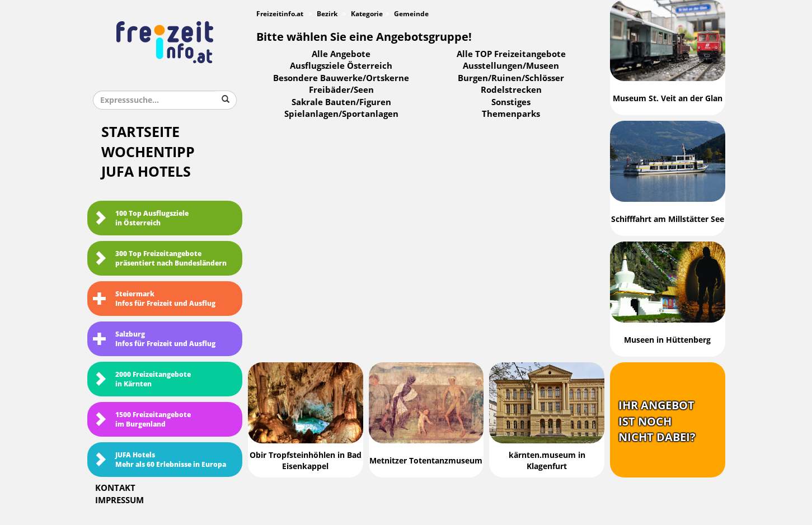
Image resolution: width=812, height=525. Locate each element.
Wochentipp (148, 152)
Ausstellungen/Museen (511, 66)
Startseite (140, 132)
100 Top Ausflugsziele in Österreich (141, 218)
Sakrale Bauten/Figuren (341, 102)
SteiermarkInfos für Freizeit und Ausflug (154, 299)
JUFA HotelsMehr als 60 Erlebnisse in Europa (159, 460)
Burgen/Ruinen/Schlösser (511, 78)
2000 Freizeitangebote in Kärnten (142, 379)
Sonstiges (511, 102)
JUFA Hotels (146, 172)
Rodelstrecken (511, 90)
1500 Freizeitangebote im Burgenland (142, 420)
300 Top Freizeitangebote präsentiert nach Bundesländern (160, 259)
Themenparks (511, 114)
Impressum (119, 500)
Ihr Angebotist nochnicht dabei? (657, 421)
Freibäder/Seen (341, 90)
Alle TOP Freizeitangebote (511, 54)
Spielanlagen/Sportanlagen (341, 114)
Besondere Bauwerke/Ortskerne (341, 78)
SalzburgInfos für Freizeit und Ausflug (154, 339)
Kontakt (115, 488)
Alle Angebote (341, 54)
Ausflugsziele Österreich (341, 66)
